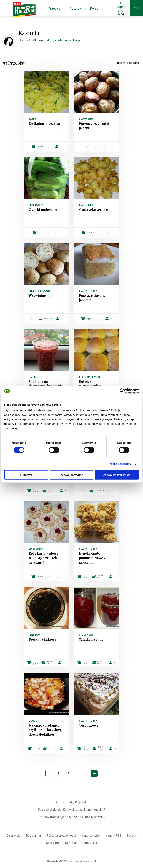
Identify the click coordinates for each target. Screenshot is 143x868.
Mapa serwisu (91, 836)
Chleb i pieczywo (39, 291)
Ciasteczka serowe (93, 210)
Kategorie (53, 843)
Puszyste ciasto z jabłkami (92, 298)
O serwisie (13, 836)
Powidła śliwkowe (42, 639)
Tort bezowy (89, 725)
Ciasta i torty (88, 291)
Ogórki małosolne (43, 210)
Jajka (32, 119)
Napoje (33, 377)
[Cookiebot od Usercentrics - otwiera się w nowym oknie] (122, 391)
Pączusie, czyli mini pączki (94, 126)
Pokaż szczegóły (120, 464)
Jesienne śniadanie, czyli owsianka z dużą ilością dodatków (45, 730)
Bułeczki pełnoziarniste (90, 384)
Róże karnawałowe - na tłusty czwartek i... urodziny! (45, 558)
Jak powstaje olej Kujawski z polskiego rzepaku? (72, 810)
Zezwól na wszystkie (117, 475)
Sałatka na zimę (91, 639)
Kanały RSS (114, 836)
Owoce (33, 721)
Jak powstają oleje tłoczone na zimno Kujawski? (71, 817)
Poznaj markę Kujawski (71, 802)
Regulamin (34, 836)
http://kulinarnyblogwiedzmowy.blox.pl (53, 40)
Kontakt (71, 843)
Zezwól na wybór (71, 475)
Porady (132, 836)
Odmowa (26, 475)
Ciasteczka (86, 119)
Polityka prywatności (61, 836)
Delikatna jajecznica (44, 124)
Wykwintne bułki (42, 295)
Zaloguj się (89, 843)
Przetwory (36, 205)
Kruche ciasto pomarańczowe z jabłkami (92, 558)
